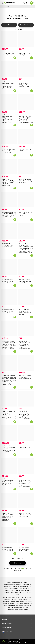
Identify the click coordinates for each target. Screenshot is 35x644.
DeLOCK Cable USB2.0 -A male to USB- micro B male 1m (26, 214)
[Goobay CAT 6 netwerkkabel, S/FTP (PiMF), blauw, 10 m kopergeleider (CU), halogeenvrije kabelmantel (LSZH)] (26, 328)
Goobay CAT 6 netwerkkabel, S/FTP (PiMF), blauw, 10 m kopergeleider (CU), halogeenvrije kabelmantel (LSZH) (24, 345)
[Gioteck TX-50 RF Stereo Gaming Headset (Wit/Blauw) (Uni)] (9, 137)
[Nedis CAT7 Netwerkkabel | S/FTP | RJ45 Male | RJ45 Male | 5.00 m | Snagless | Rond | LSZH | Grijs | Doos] (9, 466)
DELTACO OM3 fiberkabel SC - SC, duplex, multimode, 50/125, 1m (26, 377)
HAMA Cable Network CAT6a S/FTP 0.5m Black (26, 447)
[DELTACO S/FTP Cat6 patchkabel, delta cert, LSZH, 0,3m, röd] (26, 501)
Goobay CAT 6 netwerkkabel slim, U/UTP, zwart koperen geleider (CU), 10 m (25, 84)
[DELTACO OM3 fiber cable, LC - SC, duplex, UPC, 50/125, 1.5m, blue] (9, 231)
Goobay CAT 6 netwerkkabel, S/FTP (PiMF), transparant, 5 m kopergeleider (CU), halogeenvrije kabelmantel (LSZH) (25, 483)
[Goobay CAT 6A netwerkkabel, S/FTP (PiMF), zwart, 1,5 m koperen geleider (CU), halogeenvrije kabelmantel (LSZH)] (9, 102)
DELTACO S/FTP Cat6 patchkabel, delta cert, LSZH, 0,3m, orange (8, 549)
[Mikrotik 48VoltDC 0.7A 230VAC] (26, 137)
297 (15, 568)
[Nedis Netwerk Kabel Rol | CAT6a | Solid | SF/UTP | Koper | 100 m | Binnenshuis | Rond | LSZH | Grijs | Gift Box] (9, 433)
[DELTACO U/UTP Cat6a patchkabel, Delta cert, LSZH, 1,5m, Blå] (9, 297)
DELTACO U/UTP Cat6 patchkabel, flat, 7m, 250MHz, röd (25, 53)
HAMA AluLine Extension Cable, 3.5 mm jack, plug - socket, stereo (26, 181)
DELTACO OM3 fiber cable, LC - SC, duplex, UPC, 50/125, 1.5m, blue (9, 245)
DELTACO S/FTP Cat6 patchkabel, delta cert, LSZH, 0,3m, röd (25, 515)
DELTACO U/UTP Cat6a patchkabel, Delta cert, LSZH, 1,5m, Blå (8, 311)
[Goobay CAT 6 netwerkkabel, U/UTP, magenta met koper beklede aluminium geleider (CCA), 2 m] (9, 69)
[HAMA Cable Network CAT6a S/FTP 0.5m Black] (26, 433)
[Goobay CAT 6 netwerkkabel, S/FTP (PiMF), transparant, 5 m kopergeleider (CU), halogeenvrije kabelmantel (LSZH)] (26, 466)
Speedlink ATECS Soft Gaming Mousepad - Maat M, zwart (25, 549)
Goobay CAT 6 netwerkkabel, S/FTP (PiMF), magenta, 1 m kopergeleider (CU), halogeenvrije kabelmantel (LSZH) (8, 517)
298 (19, 568)
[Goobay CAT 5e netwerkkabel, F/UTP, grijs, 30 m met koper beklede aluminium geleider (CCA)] (9, 167)
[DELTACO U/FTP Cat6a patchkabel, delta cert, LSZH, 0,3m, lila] (9, 267)
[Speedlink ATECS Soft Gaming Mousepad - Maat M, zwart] (26, 535)
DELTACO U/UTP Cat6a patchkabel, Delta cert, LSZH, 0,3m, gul (25, 281)
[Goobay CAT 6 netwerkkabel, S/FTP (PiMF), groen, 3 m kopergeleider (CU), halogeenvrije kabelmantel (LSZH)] (26, 399)
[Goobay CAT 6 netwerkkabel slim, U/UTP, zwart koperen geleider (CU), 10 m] (26, 69)
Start (9, 12)
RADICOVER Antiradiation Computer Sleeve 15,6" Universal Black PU (9, 53)
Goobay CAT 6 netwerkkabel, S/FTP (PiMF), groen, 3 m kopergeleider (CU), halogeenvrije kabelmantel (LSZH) (24, 415)
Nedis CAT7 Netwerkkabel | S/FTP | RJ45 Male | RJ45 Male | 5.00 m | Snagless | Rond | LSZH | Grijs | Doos (9, 482)
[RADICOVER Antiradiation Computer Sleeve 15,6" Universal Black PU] (9, 39)
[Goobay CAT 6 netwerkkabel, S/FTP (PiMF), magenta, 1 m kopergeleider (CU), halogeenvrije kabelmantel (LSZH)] (9, 501)
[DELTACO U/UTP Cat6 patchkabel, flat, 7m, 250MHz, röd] (26, 39)
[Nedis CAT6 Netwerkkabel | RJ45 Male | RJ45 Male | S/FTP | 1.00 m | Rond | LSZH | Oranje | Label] (9, 200)
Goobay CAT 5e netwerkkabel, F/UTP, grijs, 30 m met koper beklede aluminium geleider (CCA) (8, 182)
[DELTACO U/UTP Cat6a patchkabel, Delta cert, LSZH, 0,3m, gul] (26, 267)
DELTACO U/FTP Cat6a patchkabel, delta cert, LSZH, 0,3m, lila (8, 281)
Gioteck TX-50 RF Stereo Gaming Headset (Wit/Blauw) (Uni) (9, 151)
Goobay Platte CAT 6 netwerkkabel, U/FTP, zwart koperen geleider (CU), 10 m (25, 312)
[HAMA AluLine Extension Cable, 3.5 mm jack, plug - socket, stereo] (26, 167)
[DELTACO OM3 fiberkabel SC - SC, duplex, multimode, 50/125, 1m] (26, 363)
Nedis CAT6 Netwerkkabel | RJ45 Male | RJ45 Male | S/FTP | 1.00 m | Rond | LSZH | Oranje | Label (9, 215)
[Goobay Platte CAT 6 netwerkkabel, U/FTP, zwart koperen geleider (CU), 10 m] (26, 297)
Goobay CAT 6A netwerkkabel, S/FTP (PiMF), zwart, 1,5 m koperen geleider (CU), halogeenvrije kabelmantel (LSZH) (8, 119)
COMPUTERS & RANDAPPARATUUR (19, 12)
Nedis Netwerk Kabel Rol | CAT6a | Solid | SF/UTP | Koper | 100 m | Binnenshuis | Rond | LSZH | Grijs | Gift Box (9, 449)
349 (30, 568)
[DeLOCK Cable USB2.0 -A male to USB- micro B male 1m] (26, 200)
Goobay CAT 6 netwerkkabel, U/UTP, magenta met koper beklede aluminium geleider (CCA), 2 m (8, 85)
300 (26, 568)
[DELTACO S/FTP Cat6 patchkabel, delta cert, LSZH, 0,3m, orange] (9, 535)
